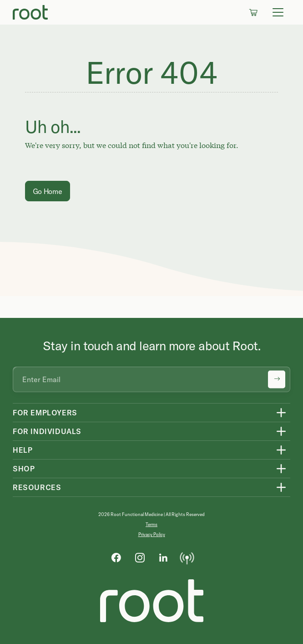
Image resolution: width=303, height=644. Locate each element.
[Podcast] (187, 557)
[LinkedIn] (163, 557)
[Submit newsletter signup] (277, 380)
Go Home (48, 191)
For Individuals (47, 431)
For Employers (45, 413)
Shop (24, 469)
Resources (37, 487)
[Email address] (151, 379)
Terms (151, 524)
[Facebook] (116, 557)
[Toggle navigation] (278, 12)
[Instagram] (140, 557)
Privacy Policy (152, 534)
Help (23, 450)
